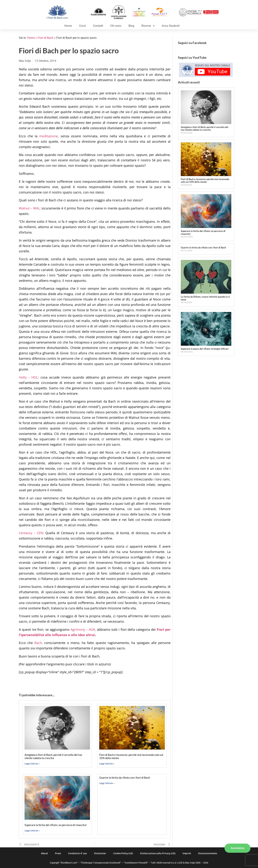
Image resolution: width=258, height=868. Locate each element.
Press (58, 853)
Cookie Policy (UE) (123, 853)
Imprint (187, 853)
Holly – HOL (28, 377)
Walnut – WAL (29, 208)
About (44, 853)
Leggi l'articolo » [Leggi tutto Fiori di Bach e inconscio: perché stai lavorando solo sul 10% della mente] (107, 764)
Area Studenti (171, 26)
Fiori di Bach (46, 38)
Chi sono (116, 26)
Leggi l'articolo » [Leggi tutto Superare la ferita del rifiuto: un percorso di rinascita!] (32, 831)
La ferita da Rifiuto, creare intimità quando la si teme (205, 298)
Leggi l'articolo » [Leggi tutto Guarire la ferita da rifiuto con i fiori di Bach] (107, 783)
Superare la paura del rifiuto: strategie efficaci (205, 349)
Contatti (98, 26)
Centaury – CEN (31, 533)
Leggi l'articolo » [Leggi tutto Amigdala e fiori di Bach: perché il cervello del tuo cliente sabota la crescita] (32, 764)
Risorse (148, 26)
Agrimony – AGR (83, 629)
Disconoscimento (208, 853)
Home (68, 26)
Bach (38, 643)
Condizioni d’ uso (77, 853)
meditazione (49, 136)
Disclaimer (100, 853)
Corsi (83, 26)
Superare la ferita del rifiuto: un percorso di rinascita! (56, 825)
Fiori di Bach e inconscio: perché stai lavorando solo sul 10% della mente (205, 181)
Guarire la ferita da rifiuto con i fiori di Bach (125, 778)
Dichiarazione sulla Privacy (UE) (158, 853)
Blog (131, 26)
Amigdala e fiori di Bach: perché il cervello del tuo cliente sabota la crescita (53, 756)
